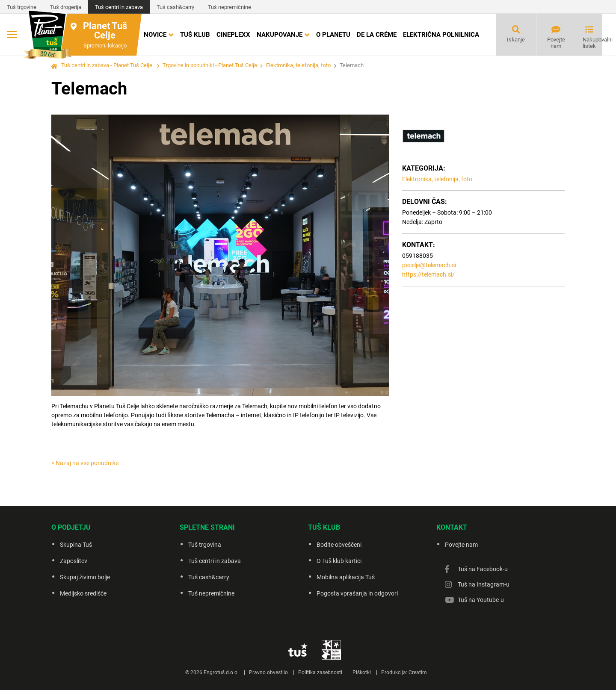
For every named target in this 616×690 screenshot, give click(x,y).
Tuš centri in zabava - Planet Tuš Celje (107, 65)
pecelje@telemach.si (429, 265)
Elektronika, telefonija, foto (298, 65)
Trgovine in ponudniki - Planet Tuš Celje (210, 65)
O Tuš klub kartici (339, 561)
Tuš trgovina (205, 545)
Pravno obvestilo (268, 672)
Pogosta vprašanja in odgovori (357, 593)
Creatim (418, 672)
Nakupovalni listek (592, 43)
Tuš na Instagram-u (484, 584)
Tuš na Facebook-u (483, 569)
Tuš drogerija (66, 7)
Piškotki (362, 672)
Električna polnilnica (441, 35)
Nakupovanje (280, 35)
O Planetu (333, 35)
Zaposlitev (74, 561)
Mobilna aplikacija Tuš (346, 577)
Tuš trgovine (22, 7)
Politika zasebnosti (320, 672)
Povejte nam (556, 43)
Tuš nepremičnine (230, 7)
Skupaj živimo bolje (85, 577)
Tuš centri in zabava (119, 7)
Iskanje (516, 40)
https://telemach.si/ (428, 274)
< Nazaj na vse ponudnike (85, 463)
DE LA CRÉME (377, 35)
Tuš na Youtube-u (481, 600)
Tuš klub (195, 35)
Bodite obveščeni (339, 545)
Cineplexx (233, 35)
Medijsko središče (83, 593)
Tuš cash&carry (175, 7)
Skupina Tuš (76, 545)
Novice (155, 35)
